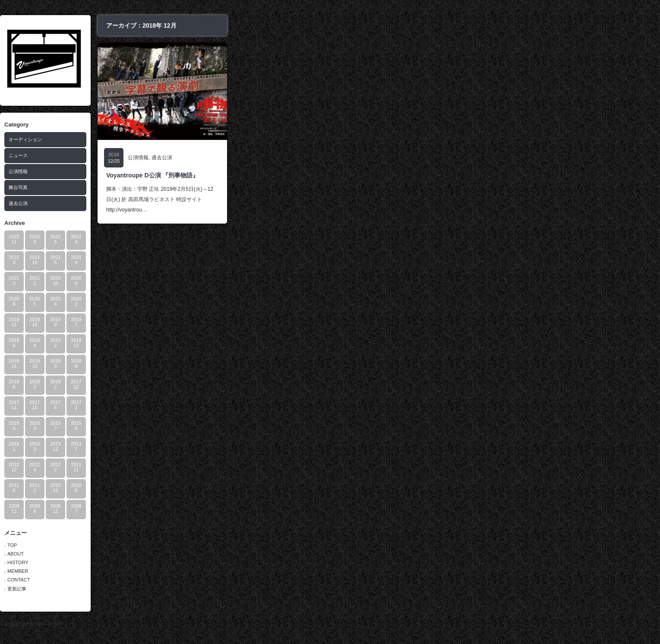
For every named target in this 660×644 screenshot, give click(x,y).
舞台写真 (233, 187)
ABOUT (231, 554)
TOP (227, 545)
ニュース (233, 155)
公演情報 (233, 171)
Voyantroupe (231, 623)
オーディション (240, 139)
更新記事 (232, 589)
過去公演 (233, 203)
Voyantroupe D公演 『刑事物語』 (367, 175)
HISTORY (233, 562)
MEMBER (233, 571)
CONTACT (234, 580)
